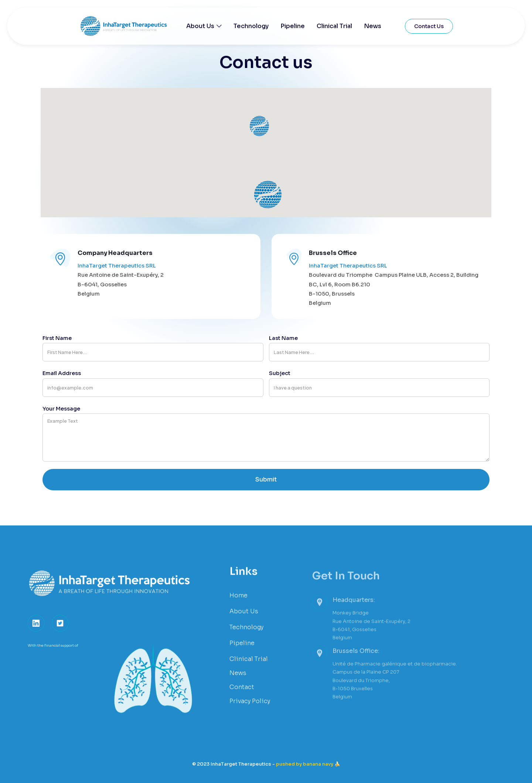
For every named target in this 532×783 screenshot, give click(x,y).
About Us (200, 26)
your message (61, 409)
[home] (133, 26)
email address (62, 373)
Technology (251, 26)
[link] (36, 633)
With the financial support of (53, 655)
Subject (280, 373)
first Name (57, 338)
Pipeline (293, 26)
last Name (283, 338)
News (373, 26)
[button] (204, 26)
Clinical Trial (334, 26)
